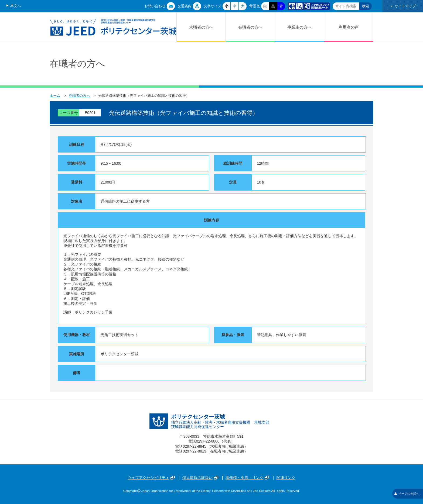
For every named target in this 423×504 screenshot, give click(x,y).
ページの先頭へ (407, 493)
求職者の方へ (201, 27)
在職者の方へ (250, 27)
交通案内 (185, 6)
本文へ (16, 6)
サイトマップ (405, 6)
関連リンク (286, 478)
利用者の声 (349, 27)
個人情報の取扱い (200, 478)
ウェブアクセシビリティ (151, 478)
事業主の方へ (299, 27)
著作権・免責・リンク (247, 478)
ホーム (55, 96)
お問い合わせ (155, 6)
